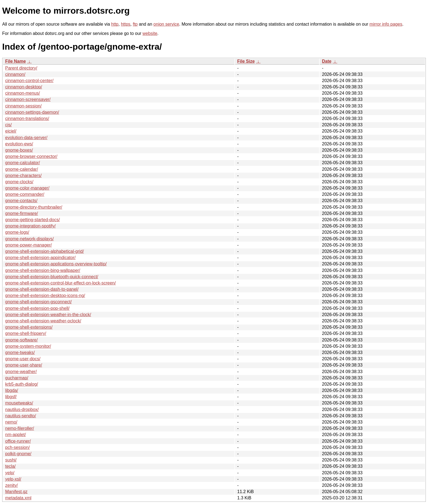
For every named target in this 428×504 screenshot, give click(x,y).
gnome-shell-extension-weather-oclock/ (43, 321)
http (115, 24)
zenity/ (11, 485)
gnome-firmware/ (22, 213)
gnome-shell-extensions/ (29, 327)
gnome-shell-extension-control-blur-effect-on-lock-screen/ (60, 283)
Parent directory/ (21, 68)
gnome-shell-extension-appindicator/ (40, 258)
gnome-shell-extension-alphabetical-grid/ (44, 251)
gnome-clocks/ (19, 182)
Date (327, 61)
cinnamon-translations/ (27, 118)
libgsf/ (11, 397)
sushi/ (11, 460)
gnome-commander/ (25, 194)
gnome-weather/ (21, 372)
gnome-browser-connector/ (31, 156)
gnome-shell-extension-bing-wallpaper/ (43, 270)
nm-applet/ (16, 435)
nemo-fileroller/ (20, 428)
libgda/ (12, 390)
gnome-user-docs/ (23, 359)
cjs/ (8, 125)
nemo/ (11, 422)
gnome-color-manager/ (27, 188)
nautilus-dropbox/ (22, 409)
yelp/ (10, 473)
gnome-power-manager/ (29, 245)
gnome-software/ (21, 340)
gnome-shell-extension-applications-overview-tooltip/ (56, 264)
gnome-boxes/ (19, 150)
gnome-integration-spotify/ (30, 226)
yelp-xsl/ (13, 479)
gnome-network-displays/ (29, 239)
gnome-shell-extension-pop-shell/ (37, 308)
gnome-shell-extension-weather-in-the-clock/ (48, 315)
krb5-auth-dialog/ (22, 384)
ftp (135, 24)
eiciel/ (11, 131)
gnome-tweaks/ (20, 352)
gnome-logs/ (17, 232)
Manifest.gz (16, 492)
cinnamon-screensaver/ (28, 99)
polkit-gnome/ (18, 454)
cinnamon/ (15, 74)
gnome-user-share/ (24, 365)
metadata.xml (18, 498)
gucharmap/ (17, 378)
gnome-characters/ (23, 175)
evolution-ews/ (19, 144)
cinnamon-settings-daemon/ (32, 112)
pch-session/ (17, 447)
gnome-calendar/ (22, 169)
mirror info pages (386, 24)
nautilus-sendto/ (21, 416)
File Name (16, 61)
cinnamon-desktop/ (24, 87)
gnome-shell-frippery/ (26, 333)
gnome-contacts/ (21, 201)
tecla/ (10, 466)
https (126, 24)
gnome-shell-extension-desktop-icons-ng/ (45, 295)
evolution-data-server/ (26, 138)
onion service (166, 24)
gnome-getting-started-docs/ (32, 220)
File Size (246, 61)
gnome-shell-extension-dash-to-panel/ (42, 289)
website (150, 33)
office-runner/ (18, 441)
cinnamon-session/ (23, 106)
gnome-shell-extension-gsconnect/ (38, 302)
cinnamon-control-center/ (29, 81)
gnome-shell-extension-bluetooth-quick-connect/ (52, 277)
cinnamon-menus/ (23, 93)
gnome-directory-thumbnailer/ (34, 207)
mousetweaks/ (19, 403)
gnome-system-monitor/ (28, 346)
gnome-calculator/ (23, 163)
